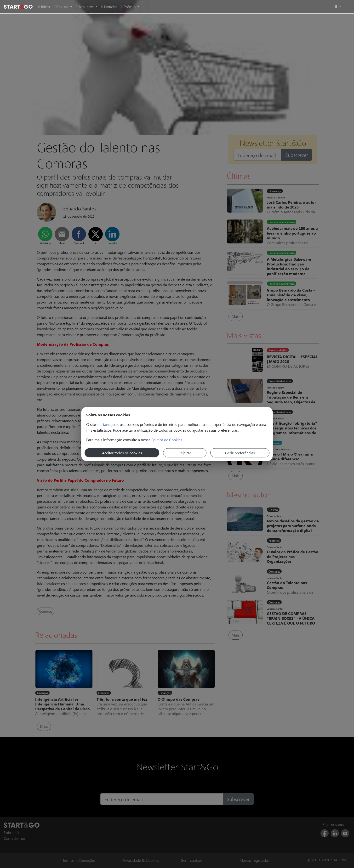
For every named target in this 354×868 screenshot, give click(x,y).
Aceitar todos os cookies (122, 453)
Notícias (109, 7)
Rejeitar (185, 453)
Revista (61, 7)
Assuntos (85, 7)
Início (44, 7)
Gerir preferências (240, 453)
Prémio (129, 7)
